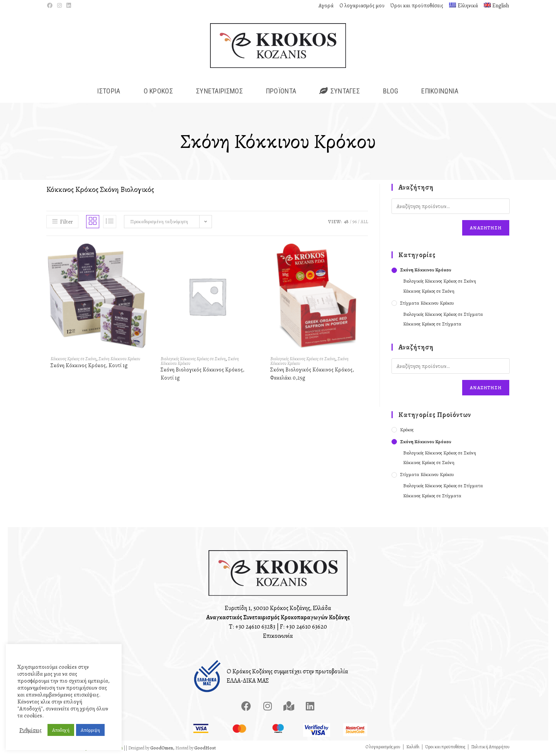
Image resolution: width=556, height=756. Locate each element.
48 (346, 223)
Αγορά (326, 6)
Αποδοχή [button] (61, 730)
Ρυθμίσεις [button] (31, 730)
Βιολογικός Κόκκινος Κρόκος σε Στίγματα (443, 315)
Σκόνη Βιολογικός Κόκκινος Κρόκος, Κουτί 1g (203, 375)
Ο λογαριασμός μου (362, 6)
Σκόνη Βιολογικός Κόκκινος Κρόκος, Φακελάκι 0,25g (312, 375)
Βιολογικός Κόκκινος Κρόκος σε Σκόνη (193, 359)
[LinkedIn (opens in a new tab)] (69, 6)
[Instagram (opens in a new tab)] (59, 6)
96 (355, 223)
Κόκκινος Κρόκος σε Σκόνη (74, 359)
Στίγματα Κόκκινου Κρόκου (427, 304)
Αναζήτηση (486, 229)
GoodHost (205, 749)
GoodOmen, (162, 749)
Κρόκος (407, 430)
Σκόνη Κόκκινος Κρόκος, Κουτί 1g (89, 366)
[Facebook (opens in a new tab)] (51, 6)
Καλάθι (413, 748)
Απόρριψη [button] (90, 730)
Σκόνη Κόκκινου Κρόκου (119, 359)
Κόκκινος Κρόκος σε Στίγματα (432, 325)
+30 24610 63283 (255, 627)
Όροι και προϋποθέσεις (417, 6)
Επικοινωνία (278, 637)
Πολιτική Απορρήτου (490, 748)
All (364, 223)
